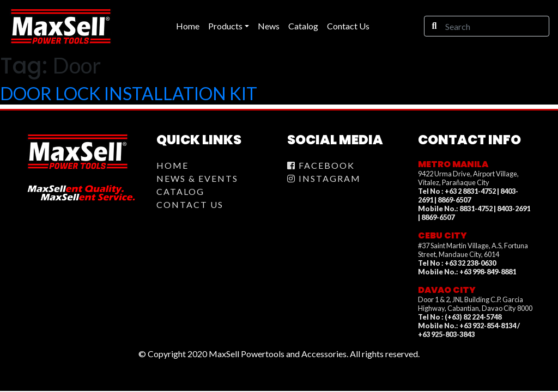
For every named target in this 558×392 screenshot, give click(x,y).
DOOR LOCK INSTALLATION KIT (129, 93)
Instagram (324, 178)
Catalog (180, 191)
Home (172, 165)
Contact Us (190, 204)
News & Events (197, 178)
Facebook (321, 165)
